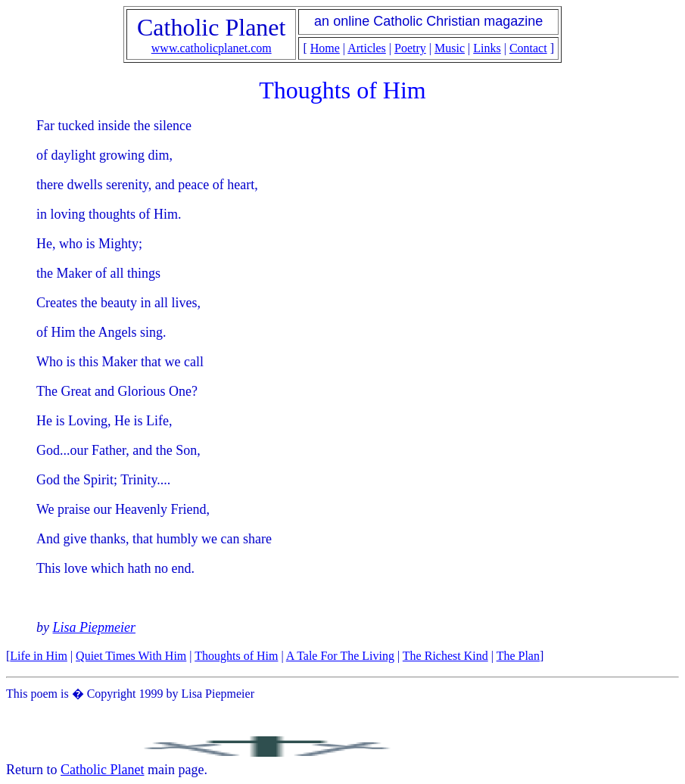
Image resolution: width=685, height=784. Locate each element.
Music (450, 48)
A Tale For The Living (340, 656)
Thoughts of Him (236, 656)
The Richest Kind (445, 656)
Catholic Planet (102, 770)
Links (487, 48)
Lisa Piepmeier (95, 627)
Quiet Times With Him (131, 656)
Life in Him (39, 656)
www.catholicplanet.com (212, 48)
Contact (528, 48)
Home (325, 48)
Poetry (410, 48)
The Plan (518, 656)
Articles (367, 48)
